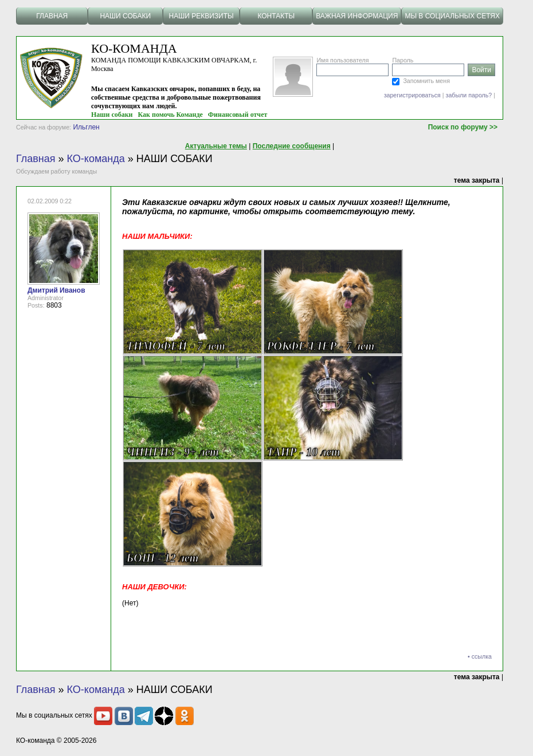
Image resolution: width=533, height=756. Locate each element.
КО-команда (96, 159)
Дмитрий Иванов (56, 290)
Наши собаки (112, 115)
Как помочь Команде (171, 115)
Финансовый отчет (238, 115)
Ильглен (86, 127)
